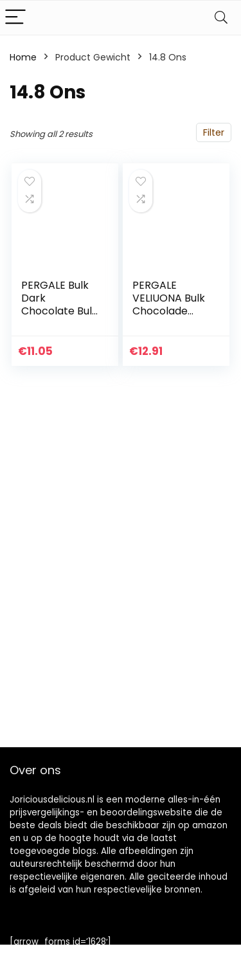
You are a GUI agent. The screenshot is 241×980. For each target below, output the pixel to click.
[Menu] (15, 18)
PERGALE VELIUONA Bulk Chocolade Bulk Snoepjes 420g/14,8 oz (169, 311)
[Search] (221, 18)
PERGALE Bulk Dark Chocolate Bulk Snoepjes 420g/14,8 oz (59, 311)
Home (23, 57)
